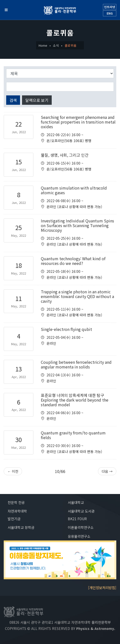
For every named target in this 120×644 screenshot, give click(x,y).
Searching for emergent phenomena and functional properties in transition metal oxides (78, 122)
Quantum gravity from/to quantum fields (73, 435)
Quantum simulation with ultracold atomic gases (74, 190)
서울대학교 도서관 (81, 511)
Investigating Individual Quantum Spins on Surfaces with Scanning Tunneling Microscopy (77, 225)
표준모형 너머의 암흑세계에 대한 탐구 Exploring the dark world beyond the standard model (75, 400)
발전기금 (14, 519)
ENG (110, 13)
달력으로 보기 (37, 100)
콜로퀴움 (71, 45)
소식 (56, 45)
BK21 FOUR (77, 519)
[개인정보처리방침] (102, 588)
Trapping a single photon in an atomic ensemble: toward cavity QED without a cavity (77, 296)
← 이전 (13, 471)
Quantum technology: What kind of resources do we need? (73, 261)
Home (43, 45)
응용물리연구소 (79, 536)
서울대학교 (76, 502)
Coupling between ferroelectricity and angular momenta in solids (76, 364)
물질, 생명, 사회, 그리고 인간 (65, 155)
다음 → (107, 471)
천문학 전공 (16, 502)
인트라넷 (110, 7)
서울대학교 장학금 (21, 527)
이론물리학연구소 (81, 527)
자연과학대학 (17, 511)
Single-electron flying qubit (66, 329)
